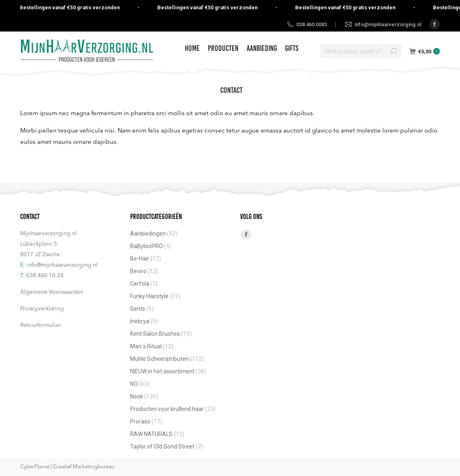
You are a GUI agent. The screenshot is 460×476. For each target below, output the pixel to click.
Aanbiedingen (148, 234)
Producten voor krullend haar (167, 409)
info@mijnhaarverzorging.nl (62, 265)
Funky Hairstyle (149, 296)
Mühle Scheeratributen (159, 359)
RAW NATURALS (151, 434)
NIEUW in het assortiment (162, 371)
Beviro (138, 271)
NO (134, 384)
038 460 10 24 (45, 276)
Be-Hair (140, 259)
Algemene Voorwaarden (52, 292)
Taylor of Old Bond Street (162, 447)
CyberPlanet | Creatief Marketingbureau (68, 467)
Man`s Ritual (146, 346)
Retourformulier (41, 325)
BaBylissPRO (147, 246)
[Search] (361, 51)
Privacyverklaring (42, 309)
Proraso (140, 421)
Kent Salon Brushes (155, 334)
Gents (138, 309)
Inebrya (140, 321)
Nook (137, 396)
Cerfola (140, 284)
